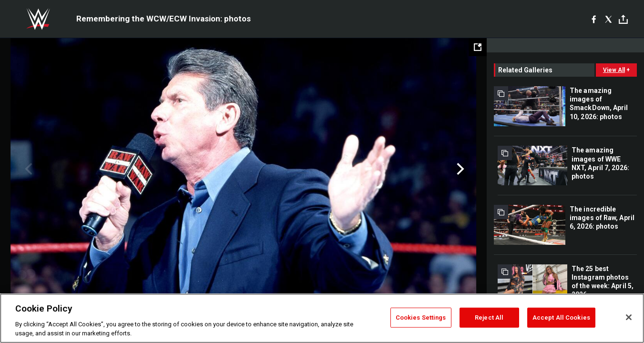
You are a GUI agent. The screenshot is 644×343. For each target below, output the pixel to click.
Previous (27, 169)
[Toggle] (623, 19)
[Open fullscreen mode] (478, 47)
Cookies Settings (421, 318)
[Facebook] (594, 19)
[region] (322, 318)
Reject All (489, 318)
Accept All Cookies (561, 318)
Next (459, 169)
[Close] (629, 317)
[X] (608, 19)
